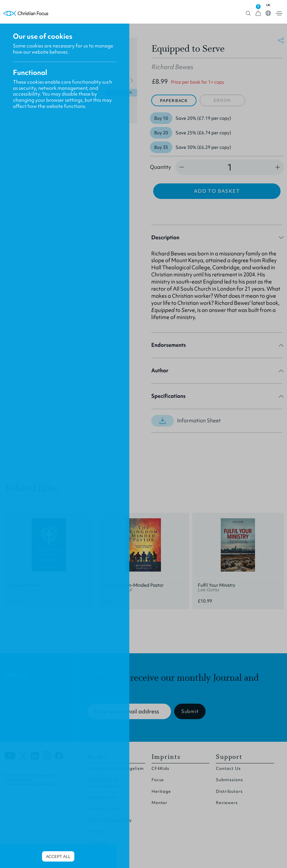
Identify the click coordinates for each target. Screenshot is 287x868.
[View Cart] (258, 13)
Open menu (279, 13)
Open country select (268, 13)
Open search (248, 13)
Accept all (58, 857)
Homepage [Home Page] (26, 13)
